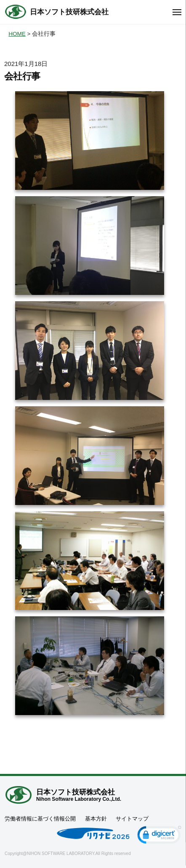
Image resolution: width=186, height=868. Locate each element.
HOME (17, 34)
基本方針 (96, 819)
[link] (159, 836)
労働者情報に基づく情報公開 (40, 819)
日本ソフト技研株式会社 (69, 12)
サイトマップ (132, 819)
